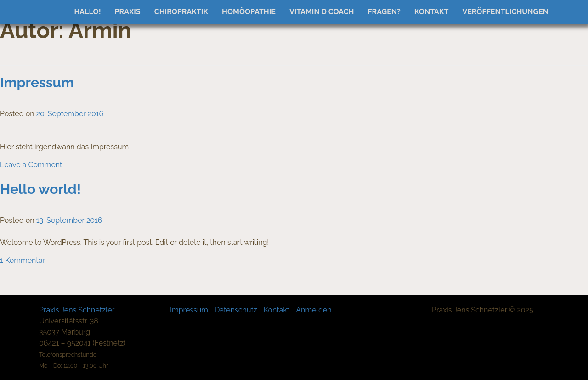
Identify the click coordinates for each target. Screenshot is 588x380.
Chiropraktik (181, 12)
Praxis (128, 12)
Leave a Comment (31, 165)
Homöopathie (249, 12)
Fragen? (384, 12)
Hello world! (40, 189)
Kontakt (432, 12)
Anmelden (314, 310)
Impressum (37, 82)
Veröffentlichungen (505, 12)
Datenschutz (236, 310)
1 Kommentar (23, 260)
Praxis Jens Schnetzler (77, 310)
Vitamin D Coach (322, 12)
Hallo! (87, 12)
